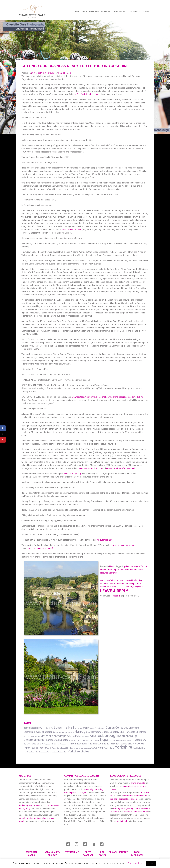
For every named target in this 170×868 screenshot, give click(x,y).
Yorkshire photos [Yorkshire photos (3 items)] (79, 751)
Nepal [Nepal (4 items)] (104, 740)
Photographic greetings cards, (127, 809)
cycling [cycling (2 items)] (136, 728)
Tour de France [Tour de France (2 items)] (38, 748)
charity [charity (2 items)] (86, 728)
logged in (116, 596)
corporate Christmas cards (136, 796)
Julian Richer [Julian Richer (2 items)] (75, 736)
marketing (23, 805)
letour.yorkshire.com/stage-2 (40, 548)
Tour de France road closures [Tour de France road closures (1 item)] (80, 748)
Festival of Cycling (72, 474)
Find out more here (104, 540)
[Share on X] (3, 434)
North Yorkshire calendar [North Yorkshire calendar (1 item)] (124, 740)
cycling (126, 566)
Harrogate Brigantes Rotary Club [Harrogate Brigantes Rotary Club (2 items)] (108, 732)
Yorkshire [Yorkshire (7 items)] (123, 747)
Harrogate (135, 566)
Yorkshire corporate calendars (124, 799)
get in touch (122, 821)
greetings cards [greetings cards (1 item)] (68, 732)
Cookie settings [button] (135, 863)
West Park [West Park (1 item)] (94, 748)
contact (146, 11)
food (31, 805)
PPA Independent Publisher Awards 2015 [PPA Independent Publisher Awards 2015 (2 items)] (91, 744)
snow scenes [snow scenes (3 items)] (136, 743)
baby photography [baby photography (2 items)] (33, 728)
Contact (123, 852)
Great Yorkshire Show (71, 230)
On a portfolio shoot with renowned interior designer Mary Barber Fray (112, 584)
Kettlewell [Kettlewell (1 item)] (85, 736)
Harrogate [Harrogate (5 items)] (82, 731)
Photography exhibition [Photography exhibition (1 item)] (49, 744)
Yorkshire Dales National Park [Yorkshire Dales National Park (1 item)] (57, 752)
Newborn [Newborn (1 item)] (112, 740)
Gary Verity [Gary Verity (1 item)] (59, 732)
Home (77, 11)
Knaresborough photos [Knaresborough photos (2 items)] (57, 740)
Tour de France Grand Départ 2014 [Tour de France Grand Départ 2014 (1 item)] (58, 748)
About (84, 11)
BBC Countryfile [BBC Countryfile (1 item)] (48, 728)
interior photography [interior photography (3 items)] (55, 736)
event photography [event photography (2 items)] (45, 732)
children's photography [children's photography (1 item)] (98, 728)
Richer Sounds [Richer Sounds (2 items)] (120, 744)
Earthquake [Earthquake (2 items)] (29, 732)
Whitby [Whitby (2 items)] (101, 748)
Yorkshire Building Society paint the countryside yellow (135, 584)
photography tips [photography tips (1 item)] (64, 744)
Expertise (94, 11)
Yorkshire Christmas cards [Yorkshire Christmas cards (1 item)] (38, 752)
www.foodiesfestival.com (90, 468)
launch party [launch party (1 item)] (73, 740)
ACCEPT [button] (151, 863)
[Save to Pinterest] (3, 440)
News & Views (119, 11)
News (112, 566)
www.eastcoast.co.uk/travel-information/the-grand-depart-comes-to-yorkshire (107, 397)
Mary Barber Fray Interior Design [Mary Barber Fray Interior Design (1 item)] (89, 740)
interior (37, 805)
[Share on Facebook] (3, 428)
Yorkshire (113, 573)
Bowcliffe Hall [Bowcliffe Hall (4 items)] (64, 728)
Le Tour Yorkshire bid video (86, 94)
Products (106, 11)
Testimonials (134, 11)
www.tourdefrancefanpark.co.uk (121, 468)
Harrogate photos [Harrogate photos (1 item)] (36, 736)
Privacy (113, 852)
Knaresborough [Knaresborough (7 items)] (103, 735)
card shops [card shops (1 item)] (78, 728)
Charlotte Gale (65, 73)
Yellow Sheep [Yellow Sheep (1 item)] (110, 748)
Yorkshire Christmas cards (136, 812)
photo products (138, 783)
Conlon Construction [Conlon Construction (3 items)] (119, 728)
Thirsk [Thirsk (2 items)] (27, 748)
